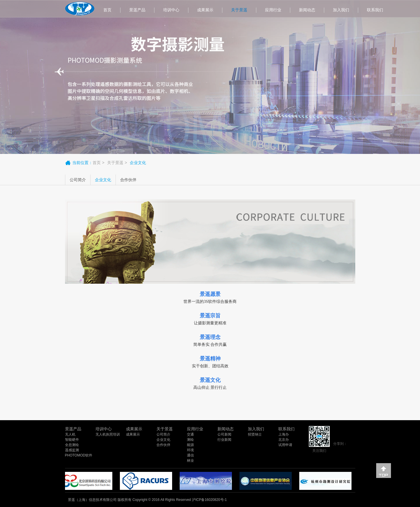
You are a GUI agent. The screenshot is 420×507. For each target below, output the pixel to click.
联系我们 (375, 10)
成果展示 (205, 10)
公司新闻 (224, 434)
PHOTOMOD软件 (79, 455)
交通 (190, 434)
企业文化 (103, 180)
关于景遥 (239, 10)
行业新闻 (224, 440)
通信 (190, 455)
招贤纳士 (255, 434)
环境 (190, 450)
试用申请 (285, 445)
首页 (107, 10)
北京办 (284, 440)
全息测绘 (72, 445)
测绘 (190, 440)
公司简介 (78, 180)
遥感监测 (72, 450)
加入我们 (341, 10)
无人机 (70, 434)
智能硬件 (72, 440)
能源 (190, 445)
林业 (190, 461)
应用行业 (273, 10)
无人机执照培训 (108, 434)
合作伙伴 (128, 180)
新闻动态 (307, 10)
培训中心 (171, 10)
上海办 (284, 434)
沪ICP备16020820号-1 (209, 500)
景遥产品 (137, 10)
